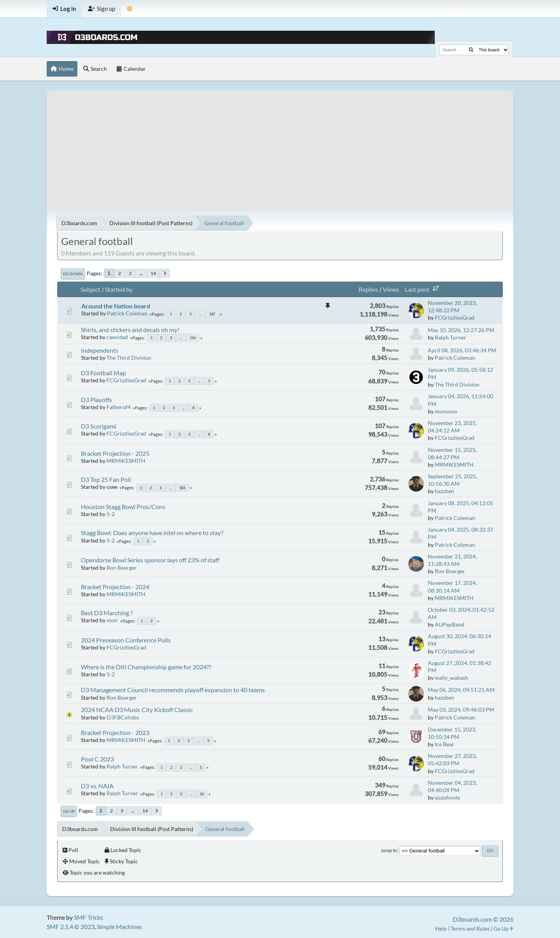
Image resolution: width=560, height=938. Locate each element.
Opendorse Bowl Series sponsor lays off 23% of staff (150, 560)
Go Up (69, 811)
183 (182, 488)
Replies (368, 289)
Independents (100, 350)
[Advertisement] (280, 145)
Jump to (389, 850)
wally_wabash (451, 678)
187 (212, 314)
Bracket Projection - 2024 (115, 587)
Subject (90, 289)
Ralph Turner (451, 337)
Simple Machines (119, 927)
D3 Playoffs (96, 400)
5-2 (111, 514)
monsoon (446, 411)
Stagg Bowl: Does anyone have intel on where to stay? (152, 533)
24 (202, 794)
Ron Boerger (122, 568)
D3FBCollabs (123, 717)
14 (153, 273)
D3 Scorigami (99, 426)
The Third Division (129, 358)
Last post (423, 289)
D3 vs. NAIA (97, 786)
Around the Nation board (116, 306)
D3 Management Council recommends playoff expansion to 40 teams (173, 690)
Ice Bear (444, 744)
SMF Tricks (88, 917)
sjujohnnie (447, 797)
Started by (119, 289)
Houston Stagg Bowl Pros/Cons (123, 507)
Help (441, 928)
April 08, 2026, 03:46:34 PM (462, 350)
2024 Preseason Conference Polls (126, 640)
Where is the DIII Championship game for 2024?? (146, 667)
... (141, 273)
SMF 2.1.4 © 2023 (71, 927)
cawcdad (117, 337)
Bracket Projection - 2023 (115, 732)
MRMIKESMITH (126, 461)
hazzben (444, 491)
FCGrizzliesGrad (455, 318)
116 (193, 338)
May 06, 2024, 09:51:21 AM (461, 690)
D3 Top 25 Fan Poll (106, 479)
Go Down (73, 274)
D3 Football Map (103, 373)
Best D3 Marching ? (107, 613)
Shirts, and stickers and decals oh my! (130, 330)
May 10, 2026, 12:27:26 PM (461, 330)
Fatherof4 (119, 407)
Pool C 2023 (97, 759)
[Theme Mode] (130, 9)
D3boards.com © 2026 (483, 919)
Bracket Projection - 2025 (115, 453)
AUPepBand (450, 624)
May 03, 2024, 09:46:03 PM (461, 710)
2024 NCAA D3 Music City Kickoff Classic (137, 710)
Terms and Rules (470, 928)
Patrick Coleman (127, 313)
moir (112, 620)
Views (391, 289)
